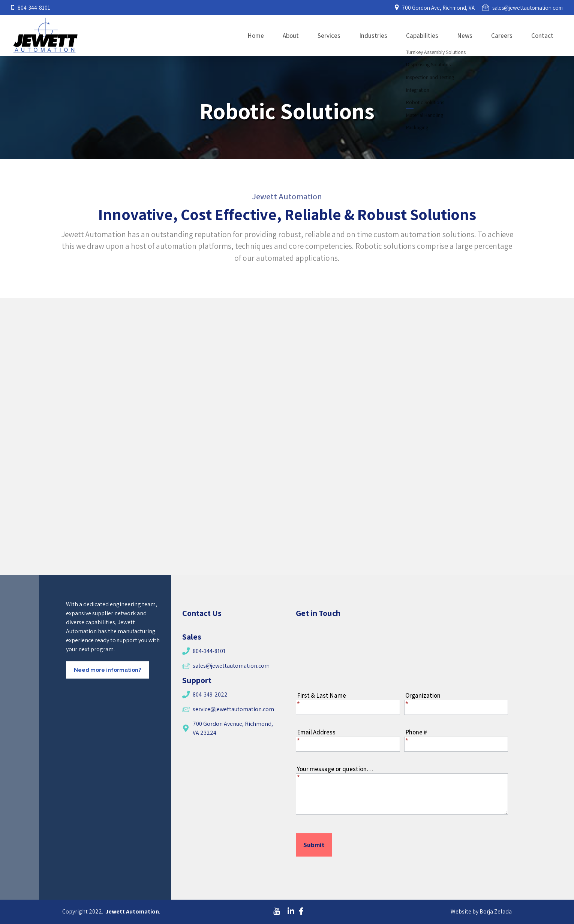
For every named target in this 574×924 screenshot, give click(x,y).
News (465, 36)
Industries (373, 36)
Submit (314, 845)
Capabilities (422, 36)
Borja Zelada (496, 911)
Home (256, 36)
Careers (502, 36)
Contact (542, 36)
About (291, 36)
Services (329, 36)
